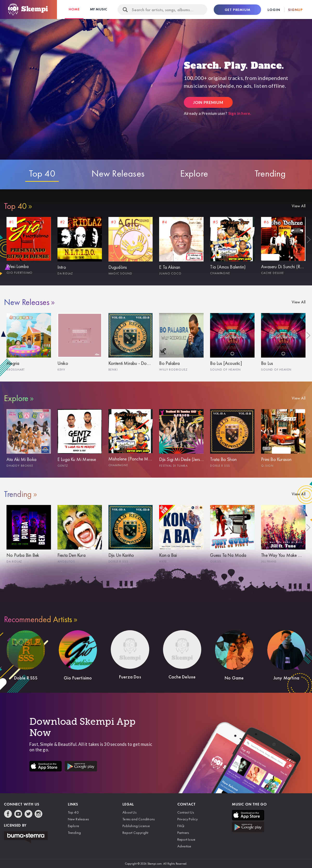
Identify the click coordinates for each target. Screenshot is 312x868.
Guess (216, 561)
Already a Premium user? (217, 113)
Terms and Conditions (139, 819)
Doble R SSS (220, 466)
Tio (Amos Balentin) (228, 267)
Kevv (61, 370)
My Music (99, 9)
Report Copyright (135, 833)
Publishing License (136, 826)
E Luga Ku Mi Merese (77, 459)
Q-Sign (267, 466)
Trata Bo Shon (223, 459)
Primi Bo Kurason (276, 459)
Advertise (184, 846)
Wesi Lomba (18, 266)
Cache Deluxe (272, 273)
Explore (194, 173)
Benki (113, 370)
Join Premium (208, 102)
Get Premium (238, 10)
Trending (270, 173)
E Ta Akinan (170, 267)
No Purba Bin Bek (23, 555)
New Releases (118, 173)
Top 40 (42, 173)
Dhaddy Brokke (20, 466)
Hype (163, 561)
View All (299, 206)
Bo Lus (267, 363)
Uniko (63, 363)
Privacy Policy (188, 819)
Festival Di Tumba (173, 466)
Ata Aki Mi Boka (21, 459)
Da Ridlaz (65, 273)
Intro (62, 267)
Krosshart (16, 370)
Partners (183, 833)
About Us (129, 812)
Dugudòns (118, 267)
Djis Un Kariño (121, 555)
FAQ (181, 826)
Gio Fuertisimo (19, 273)
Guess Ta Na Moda (228, 555)
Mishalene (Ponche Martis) (131, 459)
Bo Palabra (169, 363)
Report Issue (186, 839)
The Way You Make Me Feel (283, 555)
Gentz (63, 466)
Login (274, 10)
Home (74, 9)
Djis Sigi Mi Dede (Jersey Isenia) (181, 459)
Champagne (220, 273)
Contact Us (186, 812)
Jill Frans (269, 561)
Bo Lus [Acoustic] (226, 363)
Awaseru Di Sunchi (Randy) (283, 267)
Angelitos (66, 561)
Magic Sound (120, 273)
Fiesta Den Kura (71, 555)
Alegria (13, 363)
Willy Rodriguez (173, 370)
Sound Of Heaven (225, 370)
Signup (295, 10)
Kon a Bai (168, 555)
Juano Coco (170, 273)
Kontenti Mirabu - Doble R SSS (131, 363)
